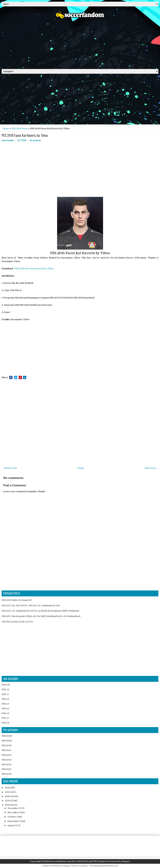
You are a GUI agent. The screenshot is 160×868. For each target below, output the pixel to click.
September (14, 821)
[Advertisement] (80, 43)
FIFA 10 (5, 689)
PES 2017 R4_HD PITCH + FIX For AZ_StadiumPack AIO (31, 606)
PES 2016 (7, 774)
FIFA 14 (5, 704)
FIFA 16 (5, 713)
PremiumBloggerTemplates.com (104, 866)
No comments (35, 140)
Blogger (126, 861)
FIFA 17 (5, 718)
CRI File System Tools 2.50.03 (17, 622)
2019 (8, 801)
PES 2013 (7, 760)
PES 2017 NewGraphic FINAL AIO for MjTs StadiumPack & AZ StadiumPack (41, 616)
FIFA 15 (5, 709)
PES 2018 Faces (20, 128)
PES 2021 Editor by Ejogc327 (17, 600)
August (11, 825)
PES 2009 (7, 741)
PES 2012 (7, 755)
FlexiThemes (57, 866)
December (13, 808)
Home (6, 128)
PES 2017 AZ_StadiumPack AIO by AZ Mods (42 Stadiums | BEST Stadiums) (40, 611)
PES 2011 (6, 750)
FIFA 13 (5, 699)
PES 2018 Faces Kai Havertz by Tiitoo (25, 135)
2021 (8, 792)
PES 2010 (7, 745)
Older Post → (151, 468)
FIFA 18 (5, 723)
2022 (8, 788)
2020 (8, 796)
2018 (8, 805)
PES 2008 (7, 736)
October (12, 817)
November (14, 812)
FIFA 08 (6, 685)
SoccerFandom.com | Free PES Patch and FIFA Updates (78, 861)
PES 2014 (6, 765)
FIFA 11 (5, 694)
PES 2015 (7, 769)
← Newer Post (9, 468)
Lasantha (84, 866)
